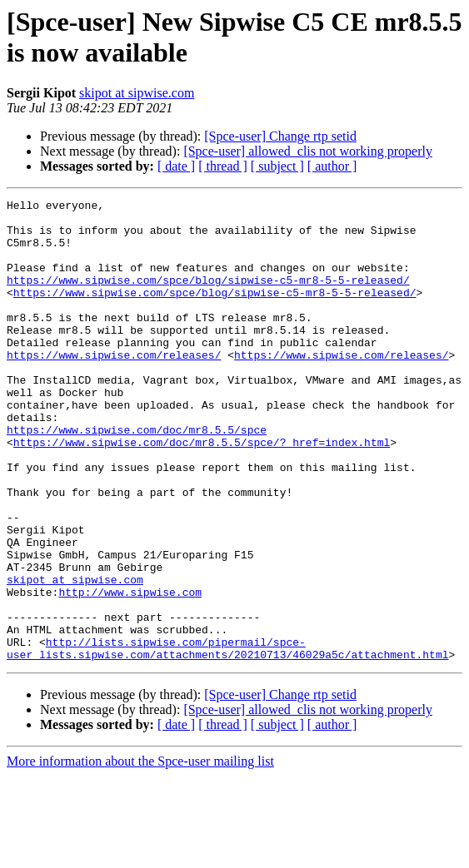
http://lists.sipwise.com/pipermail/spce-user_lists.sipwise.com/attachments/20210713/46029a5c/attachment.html (227, 739)
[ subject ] (277, 166)
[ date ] (176, 166)
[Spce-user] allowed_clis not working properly (308, 151)
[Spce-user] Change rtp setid (280, 136)
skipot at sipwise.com (137, 93)
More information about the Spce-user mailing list (140, 853)
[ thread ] (223, 166)
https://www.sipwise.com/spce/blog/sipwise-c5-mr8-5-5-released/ (208, 297)
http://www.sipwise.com (130, 672)
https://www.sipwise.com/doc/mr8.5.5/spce (137, 477)
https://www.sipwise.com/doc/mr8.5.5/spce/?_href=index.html (202, 492)
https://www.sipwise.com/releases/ (114, 387)
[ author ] (332, 166)
